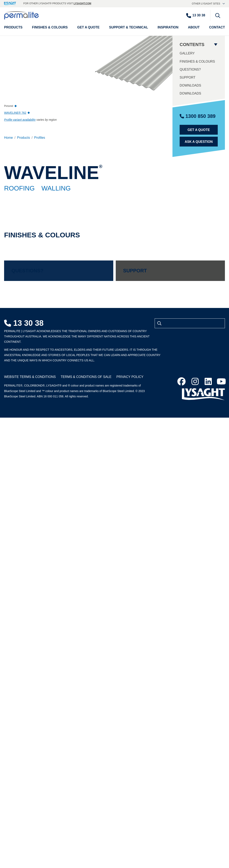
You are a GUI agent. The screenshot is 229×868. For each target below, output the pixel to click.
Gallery (187, 53)
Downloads (190, 85)
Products (23, 138)
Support (188, 77)
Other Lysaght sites (208, 4)
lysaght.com (82, 3)
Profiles (40, 138)
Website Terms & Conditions (30, 377)
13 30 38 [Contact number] (24, 323)
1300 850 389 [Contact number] (198, 116)
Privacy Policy (130, 377)
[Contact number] (198, 15)
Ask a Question (199, 142)
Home (9, 138)
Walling (56, 188)
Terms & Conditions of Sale (86, 377)
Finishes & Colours (197, 61)
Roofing (19, 188)
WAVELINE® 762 (15, 113)
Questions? (190, 69)
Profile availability (20, 120)
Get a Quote (199, 130)
